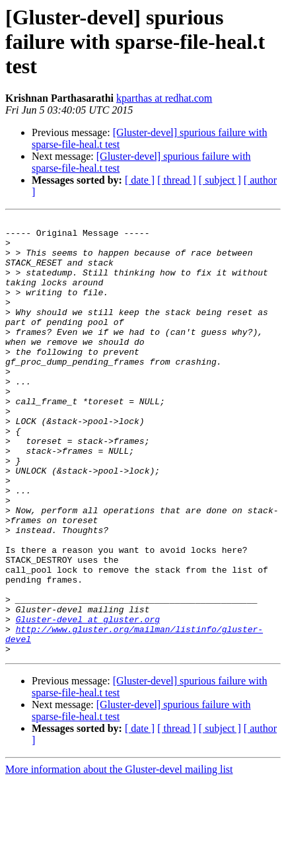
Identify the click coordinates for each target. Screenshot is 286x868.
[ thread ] (177, 180)
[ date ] (140, 180)
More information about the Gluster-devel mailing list (119, 856)
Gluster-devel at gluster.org (88, 700)
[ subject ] (220, 180)
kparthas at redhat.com (164, 98)
